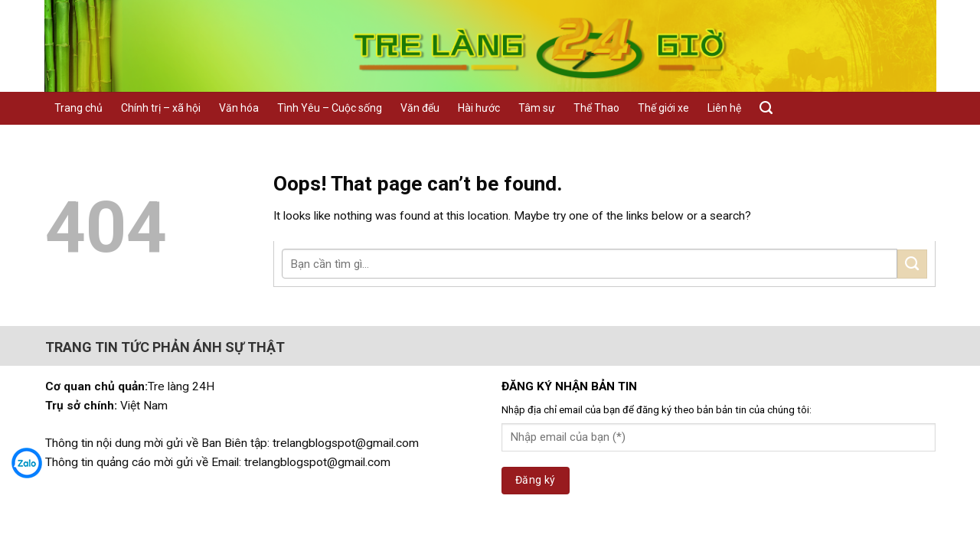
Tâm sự (537, 108)
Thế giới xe (663, 108)
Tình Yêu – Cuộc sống (330, 108)
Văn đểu (420, 108)
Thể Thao (596, 108)
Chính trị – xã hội (161, 108)
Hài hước (479, 108)
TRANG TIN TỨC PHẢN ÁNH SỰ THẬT (165, 347)
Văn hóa (239, 108)
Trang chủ (78, 108)
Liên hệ (724, 108)
